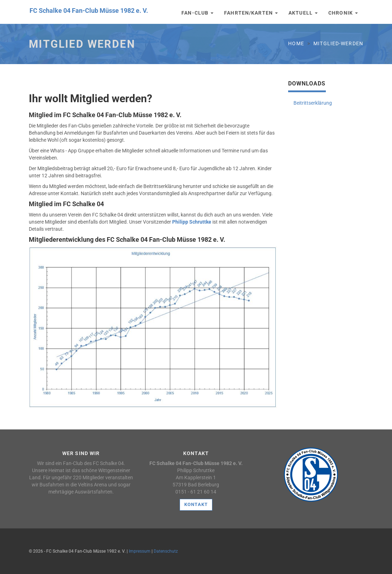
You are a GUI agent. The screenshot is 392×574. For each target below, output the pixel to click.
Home (296, 43)
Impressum (140, 551)
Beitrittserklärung (313, 103)
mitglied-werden (338, 43)
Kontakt (196, 504)
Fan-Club (197, 13)
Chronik (343, 13)
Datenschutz (166, 551)
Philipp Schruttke (192, 222)
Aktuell (303, 13)
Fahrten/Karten (251, 13)
